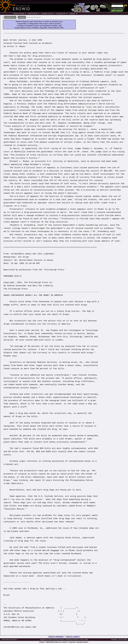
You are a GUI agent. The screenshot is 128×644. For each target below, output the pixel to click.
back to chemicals (56, 637)
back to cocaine (73, 637)
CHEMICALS (10, 17)
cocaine (22, 17)
